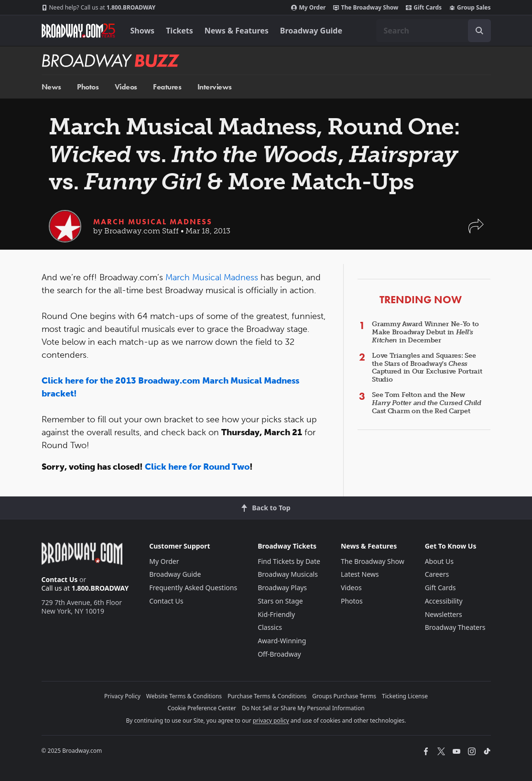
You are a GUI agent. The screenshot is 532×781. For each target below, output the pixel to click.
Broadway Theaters (455, 627)
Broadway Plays (282, 588)
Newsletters (444, 614)
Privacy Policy (122, 696)
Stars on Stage (280, 601)
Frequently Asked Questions (193, 588)
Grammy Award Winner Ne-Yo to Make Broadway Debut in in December (425, 332)
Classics (270, 627)
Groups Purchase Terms (344, 696)
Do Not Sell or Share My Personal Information (303, 708)
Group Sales (470, 8)
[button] (476, 231)
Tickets (179, 31)
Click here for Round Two (197, 467)
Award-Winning (282, 641)
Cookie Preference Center (202, 708)
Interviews (215, 87)
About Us (439, 561)
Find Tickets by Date (289, 561)
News (51, 87)
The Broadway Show (366, 8)
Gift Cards (424, 8)
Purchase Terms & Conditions (267, 696)
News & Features (237, 31)
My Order (308, 8)
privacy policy (271, 720)
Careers (437, 574)
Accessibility (444, 601)
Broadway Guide (311, 31)
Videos (126, 87)
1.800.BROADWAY (99, 8)
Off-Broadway (279, 654)
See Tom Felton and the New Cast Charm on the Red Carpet (427, 403)
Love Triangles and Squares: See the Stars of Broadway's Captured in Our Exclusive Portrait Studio (427, 368)
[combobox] (434, 31)
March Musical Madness (153, 222)
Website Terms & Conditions (184, 696)
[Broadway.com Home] (78, 31)
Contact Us (60, 579)
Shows (143, 31)
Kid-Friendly (276, 614)
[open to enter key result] (479, 31)
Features (167, 87)
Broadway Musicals (288, 574)
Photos (88, 87)
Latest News (360, 574)
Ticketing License (405, 696)
